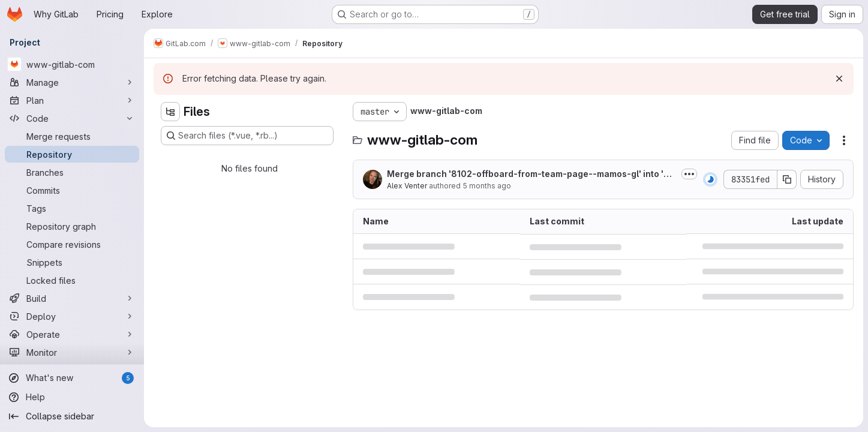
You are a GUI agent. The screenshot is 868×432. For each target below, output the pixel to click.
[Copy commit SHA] (787, 179)
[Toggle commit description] (689, 174)
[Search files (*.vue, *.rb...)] (247, 136)
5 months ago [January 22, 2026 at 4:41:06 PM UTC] (487, 186)
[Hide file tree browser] (170, 112)
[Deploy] (72, 316)
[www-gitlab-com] (72, 64)
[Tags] (72, 208)
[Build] (72, 298)
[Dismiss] (839, 79)
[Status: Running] (710, 179)
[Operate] (72, 334)
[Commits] (72, 190)
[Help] (72, 397)
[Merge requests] (72, 136)
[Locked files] (72, 280)
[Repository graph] (72, 226)
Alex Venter (407, 186)
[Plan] (72, 100)
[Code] (72, 118)
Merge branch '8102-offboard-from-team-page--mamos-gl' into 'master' (531, 174)
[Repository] (72, 154)
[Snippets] (72, 262)
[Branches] (72, 172)
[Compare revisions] (72, 244)
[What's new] (72, 378)
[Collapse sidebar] (72, 416)
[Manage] (72, 82)
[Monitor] (72, 352)
